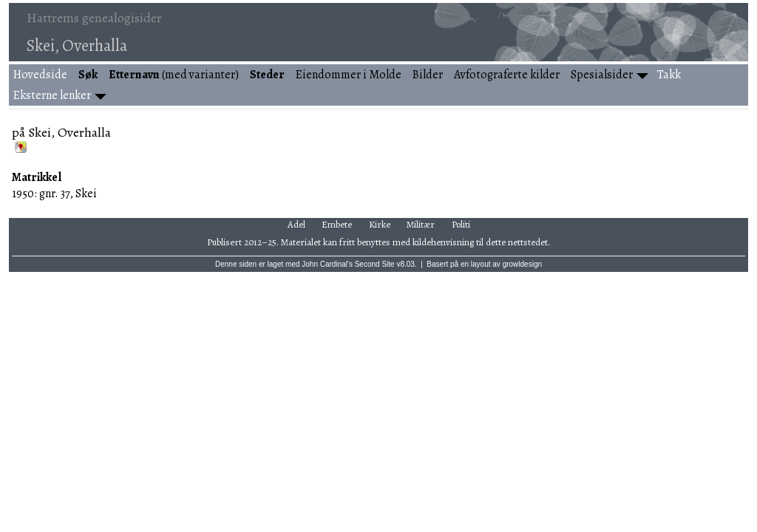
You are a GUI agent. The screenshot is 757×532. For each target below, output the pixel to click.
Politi (461, 224)
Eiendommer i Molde (349, 75)
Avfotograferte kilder (507, 75)
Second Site (375, 264)
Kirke (380, 224)
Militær (421, 224)
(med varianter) (174, 75)
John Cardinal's (327, 264)
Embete (337, 224)
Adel (296, 224)
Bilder (428, 75)
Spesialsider (602, 75)
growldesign (522, 264)
